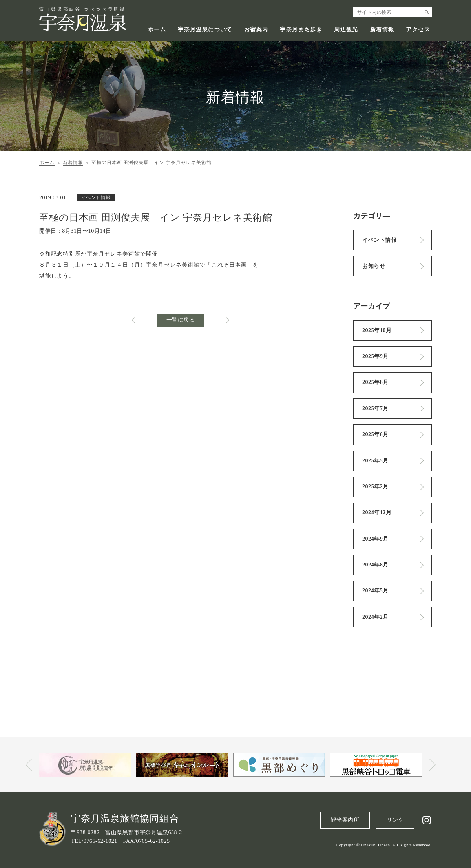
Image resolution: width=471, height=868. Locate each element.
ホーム (157, 30)
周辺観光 (346, 30)
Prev (29, 765)
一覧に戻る (181, 320)
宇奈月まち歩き (301, 30)
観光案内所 (345, 820)
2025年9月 (375, 356)
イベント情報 (379, 240)
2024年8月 (375, 565)
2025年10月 (377, 330)
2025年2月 (375, 487)
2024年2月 (375, 617)
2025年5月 (375, 461)
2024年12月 (377, 513)
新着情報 (382, 30)
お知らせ (374, 266)
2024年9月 (375, 539)
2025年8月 (375, 382)
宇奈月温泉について (205, 30)
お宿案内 (256, 30)
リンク (395, 820)
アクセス (418, 30)
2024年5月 (375, 591)
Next (433, 765)
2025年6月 (375, 434)
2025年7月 (375, 408)
